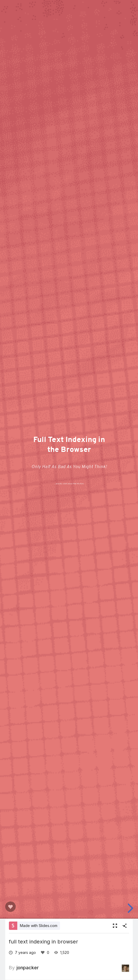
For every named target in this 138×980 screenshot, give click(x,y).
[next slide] (131, 908)
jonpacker (28, 967)
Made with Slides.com (39, 926)
